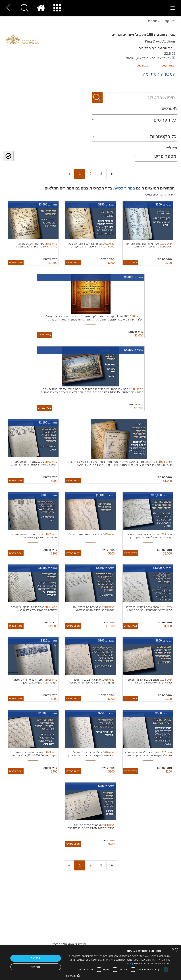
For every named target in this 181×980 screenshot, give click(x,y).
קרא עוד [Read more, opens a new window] (130, 963)
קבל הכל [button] (36, 958)
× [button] (173, 950)
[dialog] (90, 963)
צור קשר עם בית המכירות (157, 48)
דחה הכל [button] (36, 967)
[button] (118, 976)
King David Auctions (160, 41)
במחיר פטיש (125, 188)
